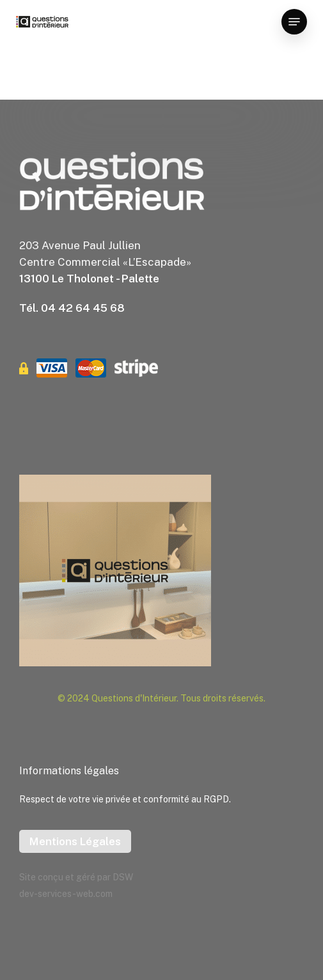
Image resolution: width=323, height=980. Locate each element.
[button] (294, 22)
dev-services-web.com (66, 894)
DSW (123, 877)
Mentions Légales (75, 841)
